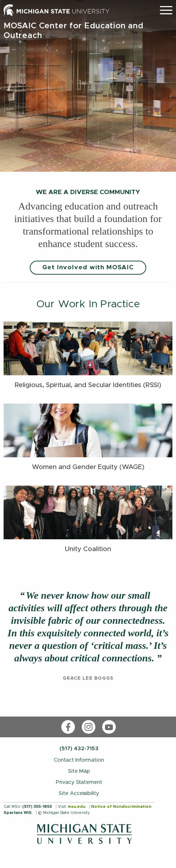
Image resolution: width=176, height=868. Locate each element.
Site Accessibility (79, 793)
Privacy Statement (79, 782)
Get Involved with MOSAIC (88, 267)
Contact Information (79, 760)
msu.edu (77, 807)
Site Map (79, 771)
